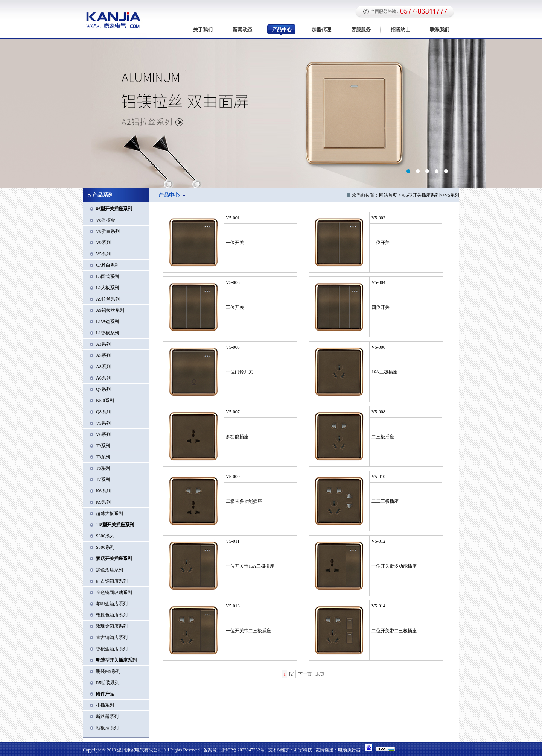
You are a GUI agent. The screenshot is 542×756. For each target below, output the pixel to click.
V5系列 (103, 254)
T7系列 (103, 480)
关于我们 (203, 30)
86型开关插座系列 (422, 195)
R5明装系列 (108, 683)
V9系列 (103, 243)
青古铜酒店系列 (112, 638)
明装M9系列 (108, 671)
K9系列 (103, 502)
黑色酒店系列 (110, 570)
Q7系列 (103, 389)
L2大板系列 (107, 288)
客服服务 (361, 30)
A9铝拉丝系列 (110, 310)
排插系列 (105, 705)
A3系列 (103, 344)
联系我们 (440, 30)
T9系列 (103, 446)
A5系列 (103, 355)
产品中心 (282, 30)
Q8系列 (103, 412)
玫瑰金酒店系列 (112, 626)
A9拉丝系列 (108, 299)
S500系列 (105, 547)
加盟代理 (321, 30)
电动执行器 (349, 750)
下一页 (305, 674)
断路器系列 (107, 717)
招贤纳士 (400, 30)
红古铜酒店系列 (112, 581)
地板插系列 (107, 728)
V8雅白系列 (108, 231)
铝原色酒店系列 (112, 615)
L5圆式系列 (107, 276)
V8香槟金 (106, 220)
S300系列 (105, 536)
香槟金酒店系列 (112, 649)
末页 (320, 674)
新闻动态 (242, 30)
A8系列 (103, 367)
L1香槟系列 (107, 333)
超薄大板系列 (110, 513)
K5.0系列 (105, 401)
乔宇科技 (303, 750)
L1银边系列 (107, 322)
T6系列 (103, 468)
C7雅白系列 (108, 265)
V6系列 (103, 434)
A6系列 (103, 378)
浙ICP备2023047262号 (243, 750)
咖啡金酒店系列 (112, 604)
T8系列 (103, 457)
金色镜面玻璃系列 (114, 592)
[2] (292, 674)
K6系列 (103, 491)
